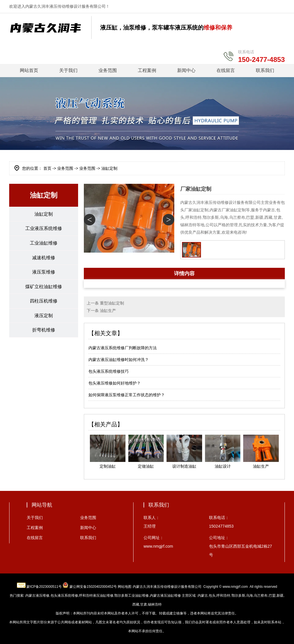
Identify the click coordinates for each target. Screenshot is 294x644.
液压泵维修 (44, 273)
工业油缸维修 (44, 243)
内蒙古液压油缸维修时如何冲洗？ (119, 360)
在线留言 (226, 70)
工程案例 (147, 70)
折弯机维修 (44, 331)
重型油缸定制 (112, 303)
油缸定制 (44, 214)
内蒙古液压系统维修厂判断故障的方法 (123, 348)
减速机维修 (44, 258)
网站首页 (29, 70)
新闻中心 (186, 70)
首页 (47, 168)
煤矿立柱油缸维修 (44, 287)
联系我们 (265, 70)
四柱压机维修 (44, 302)
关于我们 (68, 70)
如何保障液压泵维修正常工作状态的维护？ (127, 395)
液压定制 (44, 316)
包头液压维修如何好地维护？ (115, 383)
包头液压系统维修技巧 (109, 371)
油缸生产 (108, 311)
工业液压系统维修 (44, 229)
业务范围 (108, 70)
